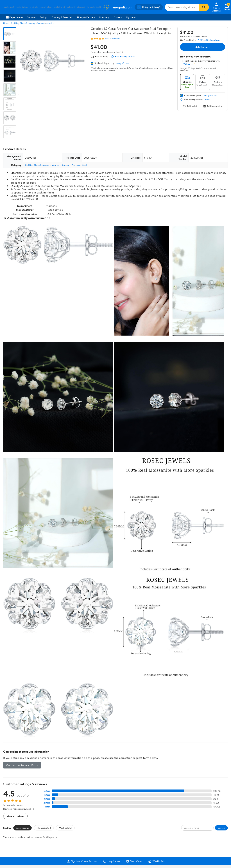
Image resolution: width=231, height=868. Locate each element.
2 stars (47, 803)
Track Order (134, 861)
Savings (44, 17)
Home (6, 23)
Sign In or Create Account (82, 861)
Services (31, 17)
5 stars (47, 791)
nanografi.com (122, 63)
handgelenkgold (94, 7)
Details (207, 99)
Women (41, 23)
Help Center (112, 861)
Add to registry (213, 106)
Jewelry (50, 23)
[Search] (204, 7)
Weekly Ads (156, 861)
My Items (131, 17)
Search (221, 828)
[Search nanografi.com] (182, 7)
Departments (14, 17)
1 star (47, 807)
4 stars (47, 795)
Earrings (76, 165)
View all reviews (15, 816)
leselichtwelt (59, 7)
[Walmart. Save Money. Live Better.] (118, 7)
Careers (118, 17)
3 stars (47, 799)
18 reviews (115, 39)
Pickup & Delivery (86, 17)
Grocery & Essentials (62, 17)
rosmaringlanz (46, 7)
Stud (85, 165)
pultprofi (71, 7)
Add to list (190, 106)
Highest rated (44, 828)
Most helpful (65, 828)
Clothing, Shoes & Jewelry (23, 23)
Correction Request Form (22, 765)
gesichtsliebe (22, 7)
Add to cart (203, 47)
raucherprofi (9, 7)
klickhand (81, 7)
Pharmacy (104, 17)
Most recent (22, 828)
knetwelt (34, 7)
